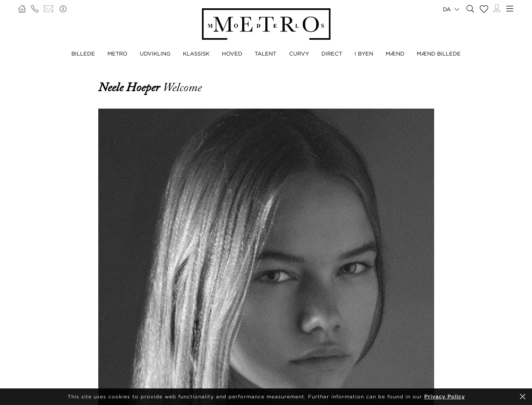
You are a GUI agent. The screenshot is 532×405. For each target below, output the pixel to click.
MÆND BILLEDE (439, 53)
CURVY (299, 53)
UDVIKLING (155, 53)
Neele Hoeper (130, 87)
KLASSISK (196, 53)
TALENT (265, 53)
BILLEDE (83, 53)
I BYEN (364, 53)
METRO (117, 53)
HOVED (232, 53)
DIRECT (332, 53)
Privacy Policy (445, 397)
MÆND (395, 53)
